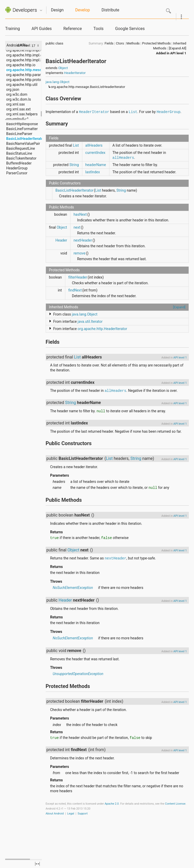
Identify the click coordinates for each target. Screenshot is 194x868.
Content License (175, 804)
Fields (109, 43)
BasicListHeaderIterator (25, 139)
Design (57, 10)
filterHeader (78, 277)
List (133, 112)
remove (79, 253)
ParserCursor (17, 173)
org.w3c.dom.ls (19, 99)
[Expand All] (177, 48)
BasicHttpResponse (22, 124)
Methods (133, 43)
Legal (71, 814)
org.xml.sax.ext (18, 109)
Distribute (111, 10)
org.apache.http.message (27, 70)
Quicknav (41, 10)
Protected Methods (156, 43)
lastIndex (93, 172)
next (77, 227)
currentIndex (95, 153)
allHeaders (94, 145)
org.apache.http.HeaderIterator (102, 329)
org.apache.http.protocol (26, 80)
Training (13, 29)
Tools (98, 29)
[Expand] (179, 307)
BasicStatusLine (19, 153)
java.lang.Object (58, 82)
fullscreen (37, 864)
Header (61, 240)
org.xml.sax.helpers (22, 114)
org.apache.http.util (22, 85)
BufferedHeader (19, 163)
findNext (75, 290)
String (74, 165)
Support (83, 814)
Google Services (130, 29)
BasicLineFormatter (22, 129)
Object (63, 68)
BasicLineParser (19, 134)
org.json (13, 89)
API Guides (42, 29)
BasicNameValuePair (23, 144)
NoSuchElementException (73, 588)
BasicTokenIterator (21, 158)
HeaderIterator (75, 73)
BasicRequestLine (21, 148)
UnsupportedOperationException (78, 674)
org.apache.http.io (21, 65)
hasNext (80, 214)
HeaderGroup (17, 168)
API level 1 (178, 53)
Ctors (120, 43)
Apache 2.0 (112, 804)
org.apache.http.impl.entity (28, 55)
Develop (83, 10)
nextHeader (83, 240)
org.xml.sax (15, 104)
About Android (55, 814)
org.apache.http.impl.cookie (29, 50)
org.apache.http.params (25, 75)
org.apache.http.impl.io (25, 60)
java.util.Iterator (90, 321)
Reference (72, 29)
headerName (96, 165)
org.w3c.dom (17, 94)
